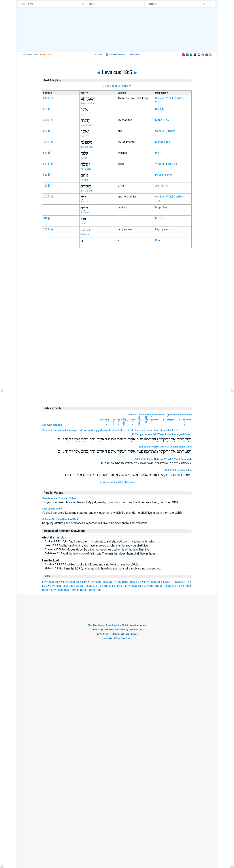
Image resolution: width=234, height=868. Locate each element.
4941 (46, 142)
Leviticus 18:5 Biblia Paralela (104, 586)
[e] (51, 98)
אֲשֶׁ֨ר (146, 419)
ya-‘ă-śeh (86, 169)
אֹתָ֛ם (132, 419)
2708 (46, 120)
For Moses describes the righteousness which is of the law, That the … (98, 550)
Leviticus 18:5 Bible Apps (66, 586)
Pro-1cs (160, 218)
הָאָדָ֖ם (125, 419)
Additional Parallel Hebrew (117, 482)
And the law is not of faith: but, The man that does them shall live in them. (100, 554)
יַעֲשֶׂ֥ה (139, 419)
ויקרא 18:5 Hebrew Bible (178, 470)
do (133, 430)
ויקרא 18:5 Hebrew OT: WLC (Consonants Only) (165, 447)
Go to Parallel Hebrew (117, 86)
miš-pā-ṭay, (87, 147)
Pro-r (158, 153)
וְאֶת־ (162, 419)
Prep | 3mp (162, 208)
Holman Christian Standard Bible (61, 519)
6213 (46, 164)
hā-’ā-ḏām (86, 191)
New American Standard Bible (59, 498)
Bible (25, 55)
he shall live (143, 430)
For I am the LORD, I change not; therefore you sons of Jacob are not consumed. (103, 568)
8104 (46, 98)
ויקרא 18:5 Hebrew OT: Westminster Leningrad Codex (162, 434)
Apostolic (172, 415)
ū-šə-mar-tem (88, 103)
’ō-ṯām (84, 180)
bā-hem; (85, 212)
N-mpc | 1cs (163, 142)
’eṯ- (82, 114)
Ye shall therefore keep (57, 430)
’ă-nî (83, 223)
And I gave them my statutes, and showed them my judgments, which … (102, 541)
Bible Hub (95, 590)
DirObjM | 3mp (164, 175)
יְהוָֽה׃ (101, 419)
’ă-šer (84, 158)
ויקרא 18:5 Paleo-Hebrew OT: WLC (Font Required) (163, 459)
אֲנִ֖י (107, 419)
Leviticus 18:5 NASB (157, 582)
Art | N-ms (162, 186)
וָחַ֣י (118, 419)
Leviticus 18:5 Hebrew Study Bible (146, 415)
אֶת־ (178, 419)
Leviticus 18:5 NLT (102, 582)
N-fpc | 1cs (162, 120)
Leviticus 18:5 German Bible (69, 590)
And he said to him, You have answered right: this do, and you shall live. (97, 546)
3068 (46, 229)
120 (45, 186)
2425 (46, 197)
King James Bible (52, 509)
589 (45, 218)
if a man (125, 430)
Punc (158, 240)
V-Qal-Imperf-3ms (166, 164)
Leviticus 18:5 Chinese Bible (143, 586)
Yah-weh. (86, 234)
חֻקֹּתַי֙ (170, 419)
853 (45, 109)
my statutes (80, 430)
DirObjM (160, 109)
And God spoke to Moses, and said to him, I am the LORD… (92, 564)
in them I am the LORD (165, 430)
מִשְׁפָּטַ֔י (154, 419)
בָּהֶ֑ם (113, 419)
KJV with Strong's (52, 425)
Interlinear (185, 415)
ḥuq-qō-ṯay (87, 125)
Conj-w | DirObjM (165, 131)
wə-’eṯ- (84, 136)
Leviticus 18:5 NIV (75, 582)
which (116, 430)
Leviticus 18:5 (51, 582)
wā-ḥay (85, 201)
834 (45, 153)
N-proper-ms (163, 229)
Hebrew (33, 55)
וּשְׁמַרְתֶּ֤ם (187, 419)
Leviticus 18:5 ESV (129, 582)
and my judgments (100, 430)
